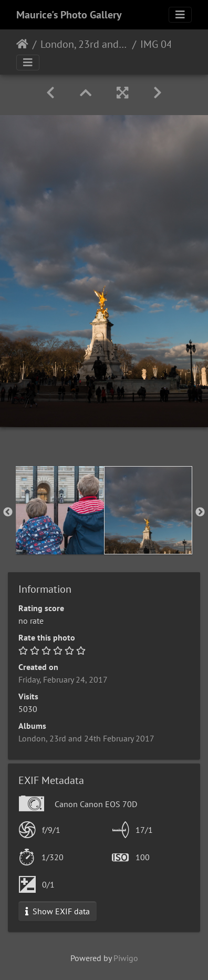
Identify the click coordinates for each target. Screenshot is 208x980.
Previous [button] (8, 512)
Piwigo (126, 958)
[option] (60, 510)
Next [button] (200, 512)
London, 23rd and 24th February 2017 (84, 44)
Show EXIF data (58, 911)
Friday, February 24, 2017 (63, 679)
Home (22, 44)
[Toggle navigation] (180, 15)
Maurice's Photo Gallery (69, 15)
